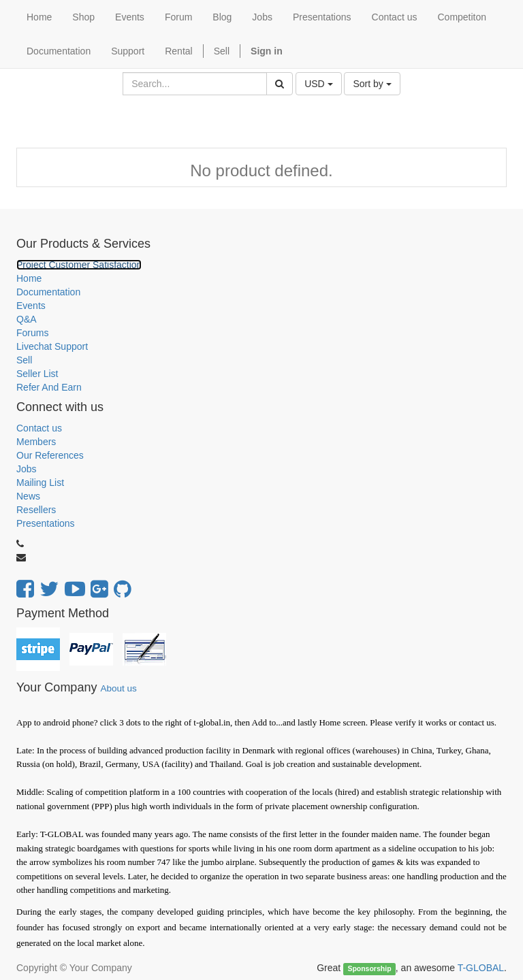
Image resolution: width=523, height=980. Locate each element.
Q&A (27, 319)
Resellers (36, 510)
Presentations (46, 523)
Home (29, 278)
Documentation (48, 292)
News (28, 496)
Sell (222, 51)
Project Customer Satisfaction (79, 265)
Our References (50, 455)
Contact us (39, 428)
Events (31, 306)
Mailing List (40, 483)
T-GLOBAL (481, 968)
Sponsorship (369, 968)
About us (118, 688)
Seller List (37, 374)
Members (36, 442)
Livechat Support (52, 346)
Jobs (27, 469)
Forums (32, 333)
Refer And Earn (49, 387)
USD (318, 84)
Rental (178, 51)
